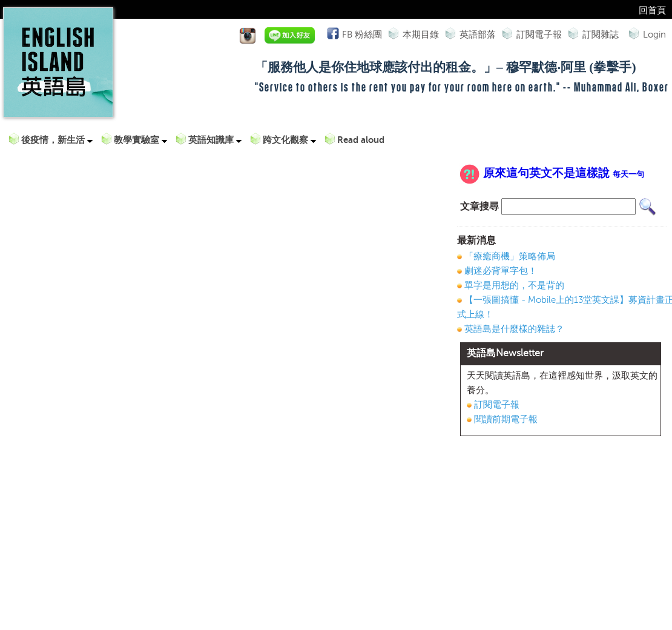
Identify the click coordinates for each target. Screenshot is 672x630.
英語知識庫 (215, 140)
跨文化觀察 (289, 140)
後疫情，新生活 (57, 140)
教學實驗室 (140, 140)
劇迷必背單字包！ (501, 271)
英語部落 (478, 35)
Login (654, 35)
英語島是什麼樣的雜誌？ (514, 329)
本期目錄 (421, 35)
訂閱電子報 (539, 35)
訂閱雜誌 (601, 35)
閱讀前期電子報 (506, 419)
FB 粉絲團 (361, 33)
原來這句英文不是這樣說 (564, 173)
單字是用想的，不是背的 (514, 285)
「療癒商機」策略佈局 (510, 256)
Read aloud (361, 140)
